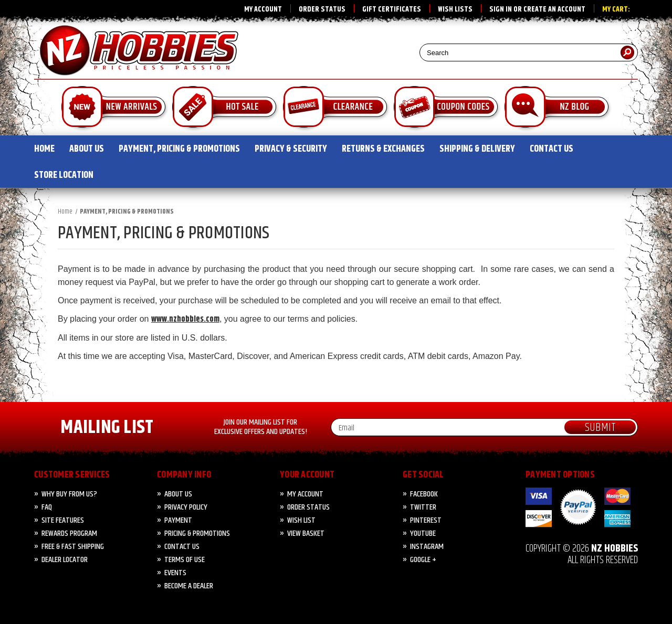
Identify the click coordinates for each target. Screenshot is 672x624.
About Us (178, 494)
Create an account (554, 9)
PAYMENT (178, 520)
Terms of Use (185, 560)
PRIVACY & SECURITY (291, 149)
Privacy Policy (186, 507)
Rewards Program (69, 533)
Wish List (301, 520)
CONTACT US (552, 149)
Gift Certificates (392, 9)
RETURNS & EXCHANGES (383, 149)
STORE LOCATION (64, 175)
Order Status (322, 9)
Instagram (427, 547)
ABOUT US (87, 149)
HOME (44, 149)
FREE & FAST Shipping (73, 547)
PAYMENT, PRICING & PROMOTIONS (179, 149)
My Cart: (616, 9)
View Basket (306, 533)
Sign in (501, 9)
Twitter (423, 507)
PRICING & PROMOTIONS (197, 533)
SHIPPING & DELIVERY (477, 149)
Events (175, 573)
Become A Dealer (189, 586)
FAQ (47, 507)
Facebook (424, 494)
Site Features (63, 520)
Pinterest (426, 520)
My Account (263, 9)
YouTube (423, 533)
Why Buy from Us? (69, 494)
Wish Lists (455, 9)
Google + (423, 560)
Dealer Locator (65, 560)
